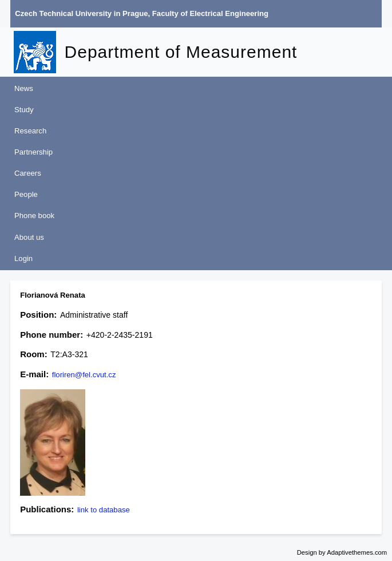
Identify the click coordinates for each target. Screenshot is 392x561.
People (26, 194)
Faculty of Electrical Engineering (210, 13)
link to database (104, 510)
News (24, 88)
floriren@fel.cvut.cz (84, 375)
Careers (28, 173)
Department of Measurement (181, 52)
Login (23, 258)
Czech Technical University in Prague (81, 13)
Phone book (34, 216)
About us (29, 237)
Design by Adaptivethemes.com (342, 552)
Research (30, 131)
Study (24, 110)
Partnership (33, 152)
